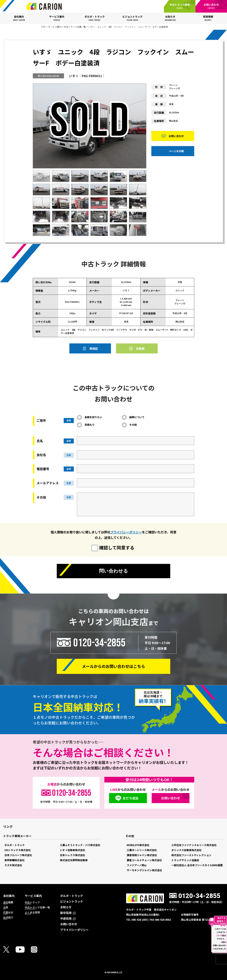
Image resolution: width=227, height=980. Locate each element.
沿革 (6, 907)
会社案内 (9, 896)
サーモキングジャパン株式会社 (144, 870)
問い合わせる (113, 571)
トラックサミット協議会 (185, 860)
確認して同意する (117, 548)
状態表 (140, 348)
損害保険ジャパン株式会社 (142, 855)
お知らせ (66, 907)
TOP (43, 27)
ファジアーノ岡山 (137, 865)
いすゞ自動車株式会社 (73, 850)
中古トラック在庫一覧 (75, 27)
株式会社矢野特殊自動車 (74, 860)
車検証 (94, 348)
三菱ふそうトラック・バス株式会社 (80, 845)
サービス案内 (55, 27)
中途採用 (68, 918)
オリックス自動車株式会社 (186, 850)
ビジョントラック (72, 901)
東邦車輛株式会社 (15, 860)
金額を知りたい (93, 417)
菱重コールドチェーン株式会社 (144, 860)
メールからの (113, 666)
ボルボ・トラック (15, 845)
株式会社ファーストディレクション (191, 855)
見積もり (90, 425)
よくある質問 (32, 912)
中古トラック (32, 902)
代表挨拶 (8, 912)
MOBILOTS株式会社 (138, 845)
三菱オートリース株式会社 (142, 850)
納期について (137, 417)
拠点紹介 (8, 917)
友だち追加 (131, 798)
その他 (133, 425)
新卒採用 (68, 913)
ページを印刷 (176, 152)
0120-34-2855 (99, 643)
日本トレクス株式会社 (73, 855)
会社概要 (8, 902)
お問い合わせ (176, 137)
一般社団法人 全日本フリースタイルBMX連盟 (197, 865)
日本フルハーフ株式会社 (18, 855)
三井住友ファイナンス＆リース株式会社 (194, 845)
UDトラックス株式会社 (18, 850)
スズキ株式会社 (13, 865)
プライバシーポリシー (126, 532)
